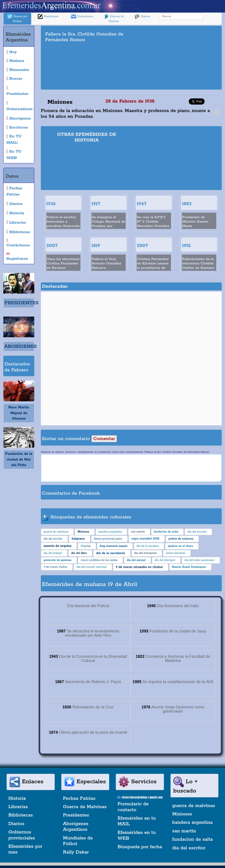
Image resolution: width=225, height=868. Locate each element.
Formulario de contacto (133, 807)
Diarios (142, 17)
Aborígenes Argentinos (76, 827)
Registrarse (48, 17)
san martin (184, 831)
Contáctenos (82, 17)
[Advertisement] (180, 58)
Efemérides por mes (25, 849)
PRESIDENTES (21, 303)
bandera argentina (192, 822)
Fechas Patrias (79, 798)
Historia (17, 798)
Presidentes (76, 815)
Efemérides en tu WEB (137, 835)
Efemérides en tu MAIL (137, 821)
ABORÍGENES (21, 346)
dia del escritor (189, 848)
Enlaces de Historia (114, 18)
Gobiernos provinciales (22, 835)
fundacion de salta (193, 839)
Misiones (182, 814)
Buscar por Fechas (17, 18)
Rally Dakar (76, 852)
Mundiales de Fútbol (78, 841)
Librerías (18, 807)
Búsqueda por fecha (140, 847)
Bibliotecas (21, 815)
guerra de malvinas (194, 806)
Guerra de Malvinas (85, 807)
